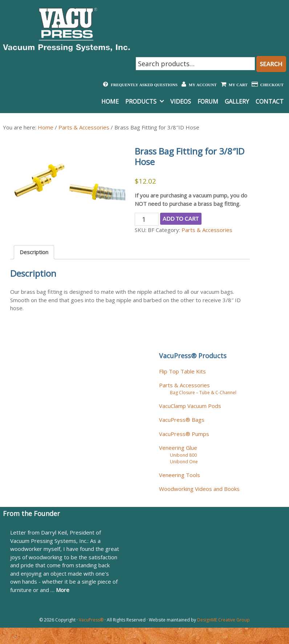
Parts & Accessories (84, 127)
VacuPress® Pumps (184, 434)
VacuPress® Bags (182, 420)
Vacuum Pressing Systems (66, 29)
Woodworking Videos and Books (199, 489)
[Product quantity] (146, 219)
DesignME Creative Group (223, 620)
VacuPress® (91, 620)
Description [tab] (34, 252)
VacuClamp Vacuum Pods (190, 406)
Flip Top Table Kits (182, 371)
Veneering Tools (180, 475)
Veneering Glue (178, 448)
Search (271, 64)
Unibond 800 (183, 455)
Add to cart (181, 219)
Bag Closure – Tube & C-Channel (203, 393)
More (63, 590)
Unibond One (184, 462)
